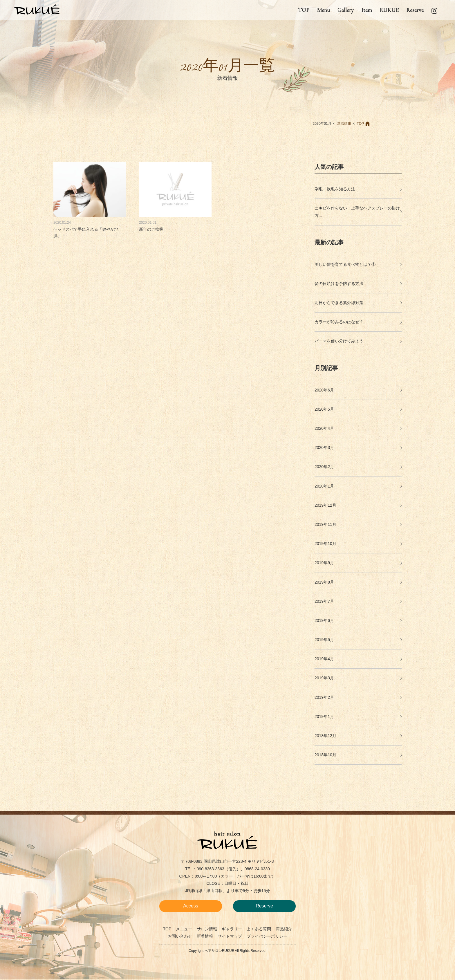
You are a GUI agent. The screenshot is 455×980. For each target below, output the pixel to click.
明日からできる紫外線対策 (339, 303)
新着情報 (344, 124)
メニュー (184, 929)
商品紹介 (284, 929)
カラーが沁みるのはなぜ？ (339, 322)
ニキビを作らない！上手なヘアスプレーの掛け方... (357, 212)
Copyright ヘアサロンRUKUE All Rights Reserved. (228, 951)
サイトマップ (230, 936)
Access (191, 906)
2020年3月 (324, 447)
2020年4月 (324, 428)
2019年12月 (325, 505)
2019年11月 (325, 524)
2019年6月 (324, 620)
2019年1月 (324, 716)
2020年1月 (324, 486)
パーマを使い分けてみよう (339, 341)
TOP (360, 124)
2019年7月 (324, 601)
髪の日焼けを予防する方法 (339, 284)
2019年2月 (324, 697)
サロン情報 (207, 929)
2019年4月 (324, 659)
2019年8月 (324, 582)
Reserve (264, 906)
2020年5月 (324, 409)
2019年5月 (324, 640)
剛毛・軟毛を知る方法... (337, 189)
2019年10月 (325, 544)
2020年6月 (324, 390)
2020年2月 (324, 467)
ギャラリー (232, 929)
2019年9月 (324, 563)
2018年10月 (325, 755)
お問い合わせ (180, 936)
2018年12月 (325, 736)
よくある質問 (259, 929)
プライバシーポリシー (267, 936)
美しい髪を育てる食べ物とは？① (345, 264)
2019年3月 (324, 678)
